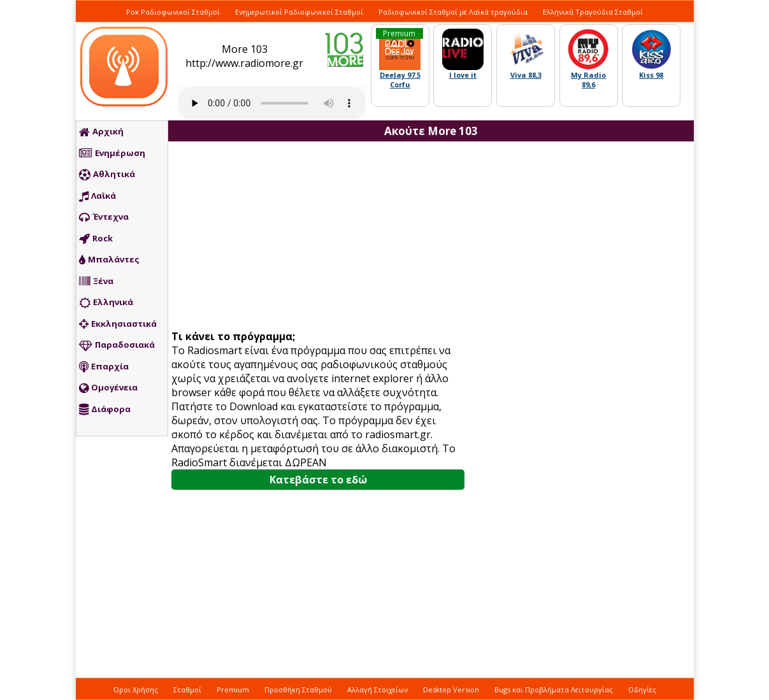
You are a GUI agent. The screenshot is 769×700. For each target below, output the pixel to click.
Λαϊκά (97, 196)
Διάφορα (105, 410)
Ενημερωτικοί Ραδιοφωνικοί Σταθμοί (299, 12)
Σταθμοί (187, 689)
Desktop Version (451, 689)
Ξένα (96, 282)
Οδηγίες (642, 689)
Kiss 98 (651, 75)
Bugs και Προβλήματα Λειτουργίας (554, 689)
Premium (233, 689)
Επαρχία (104, 367)
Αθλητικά (107, 175)
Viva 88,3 (526, 75)
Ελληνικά (106, 303)
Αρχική (101, 132)
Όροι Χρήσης (136, 689)
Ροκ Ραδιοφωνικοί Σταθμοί (173, 12)
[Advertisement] (323, 237)
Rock (96, 239)
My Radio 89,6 (588, 80)
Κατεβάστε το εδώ (318, 480)
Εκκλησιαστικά (118, 324)
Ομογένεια (108, 388)
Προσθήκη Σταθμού (298, 689)
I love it (463, 75)
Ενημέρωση (112, 154)
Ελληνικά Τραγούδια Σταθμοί (593, 12)
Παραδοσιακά (117, 345)
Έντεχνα (104, 217)
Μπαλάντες (109, 260)
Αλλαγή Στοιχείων (377, 689)
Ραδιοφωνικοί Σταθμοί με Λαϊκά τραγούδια (453, 12)
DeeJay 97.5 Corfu (400, 80)
